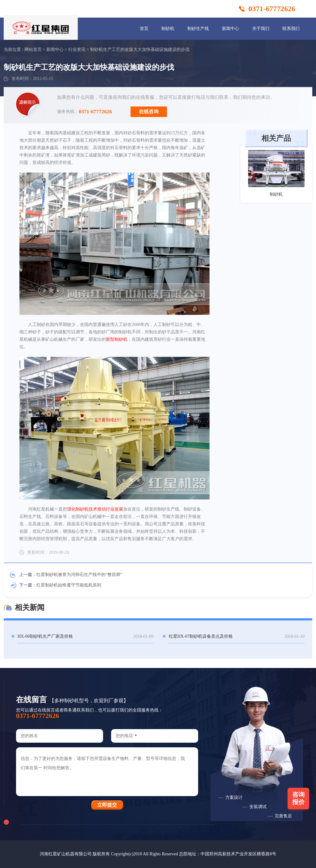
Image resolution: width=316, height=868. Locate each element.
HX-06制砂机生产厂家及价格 (45, 636)
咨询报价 (298, 798)
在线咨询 (149, 112)
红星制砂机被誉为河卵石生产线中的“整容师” (79, 575)
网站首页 (33, 50)
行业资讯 (77, 50)
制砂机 (168, 29)
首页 (144, 29)
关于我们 (261, 29)
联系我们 (291, 29)
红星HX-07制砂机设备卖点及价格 (201, 636)
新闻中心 (231, 29)
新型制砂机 (117, 339)
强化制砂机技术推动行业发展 (95, 509)
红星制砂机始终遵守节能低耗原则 (69, 585)
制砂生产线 (198, 29)
